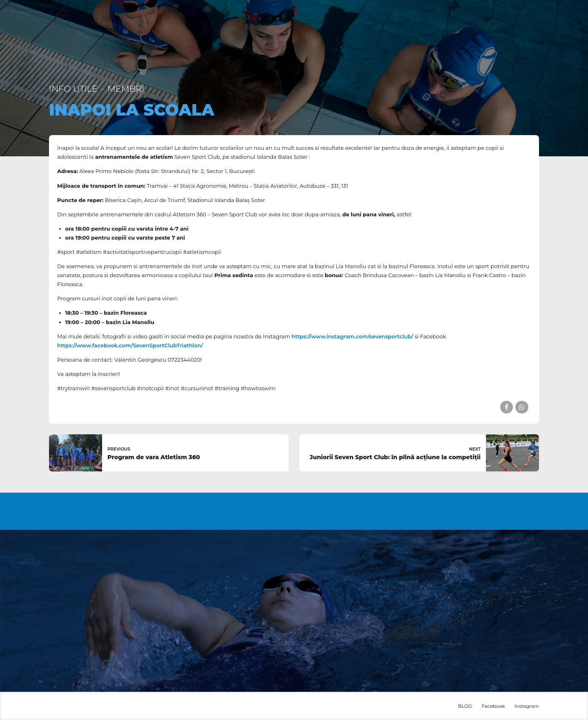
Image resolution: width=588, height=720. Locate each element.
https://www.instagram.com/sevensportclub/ (352, 336)
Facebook (493, 706)
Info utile (73, 89)
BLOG (465, 706)
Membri (126, 89)
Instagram (527, 706)
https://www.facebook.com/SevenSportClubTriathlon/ (131, 345)
